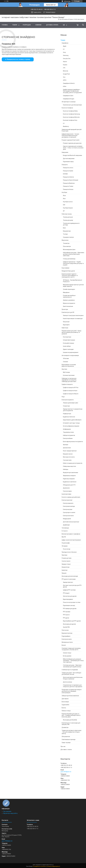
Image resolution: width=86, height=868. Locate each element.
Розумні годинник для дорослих (72, 143)
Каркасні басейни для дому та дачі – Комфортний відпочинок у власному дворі (71, 715)
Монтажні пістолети (69, 457)
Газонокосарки (67, 491)
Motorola (66, 71)
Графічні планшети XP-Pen (71, 388)
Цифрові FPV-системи (69, 590)
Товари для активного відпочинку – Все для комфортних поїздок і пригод (72, 732)
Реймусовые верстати (69, 466)
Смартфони (65, 43)
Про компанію (7, 811)
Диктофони (65, 699)
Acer (64, 199)
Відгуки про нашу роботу (10, 813)
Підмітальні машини (69, 479)
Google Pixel (66, 74)
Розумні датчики (67, 558)
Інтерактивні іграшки (69, 340)
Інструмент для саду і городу (71, 423)
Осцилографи (66, 543)
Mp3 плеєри (66, 372)
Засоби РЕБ (66, 627)
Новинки (38, 25)
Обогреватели (66, 737)
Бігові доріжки (67, 656)
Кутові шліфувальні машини (71, 426)
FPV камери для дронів (70, 609)
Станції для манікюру (69, 259)
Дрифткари (66, 525)
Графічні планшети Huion (70, 391)
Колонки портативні (69, 375)
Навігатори (65, 328)
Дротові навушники (69, 159)
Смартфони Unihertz (69, 83)
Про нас (63, 746)
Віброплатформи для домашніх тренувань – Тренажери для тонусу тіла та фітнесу (73, 661)
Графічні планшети (67, 384)
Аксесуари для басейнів (70, 720)
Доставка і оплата (52, 25)
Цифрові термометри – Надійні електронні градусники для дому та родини (73, 263)
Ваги (64, 228)
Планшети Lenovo (68, 168)
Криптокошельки (68, 306)
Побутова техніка (67, 214)
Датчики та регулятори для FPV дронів (72, 586)
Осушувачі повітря (68, 237)
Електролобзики (68, 438)
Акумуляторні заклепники (71, 473)
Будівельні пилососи (69, 417)
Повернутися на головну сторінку (18, 59)
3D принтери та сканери (69, 102)
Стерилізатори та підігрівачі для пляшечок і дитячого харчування (73, 686)
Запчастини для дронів (70, 596)
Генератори (66, 406)
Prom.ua (51, 865)
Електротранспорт (67, 500)
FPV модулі (66, 593)
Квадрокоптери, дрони (68, 271)
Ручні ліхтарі (67, 549)
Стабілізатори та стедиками (70, 670)
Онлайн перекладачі (69, 289)
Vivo (64, 77)
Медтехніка (65, 240)
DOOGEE (65, 174)
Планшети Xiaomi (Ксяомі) (71, 180)
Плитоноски (65, 630)
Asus (64, 196)
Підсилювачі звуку (68, 162)
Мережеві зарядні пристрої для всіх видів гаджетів (73, 285)
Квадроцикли (67, 519)
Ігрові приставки (66, 494)
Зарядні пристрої (68, 582)
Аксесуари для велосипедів (70, 576)
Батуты (64, 708)
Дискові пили (67, 448)
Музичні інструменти (69, 303)
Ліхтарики (65, 546)
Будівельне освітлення (70, 482)
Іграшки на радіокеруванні (71, 352)
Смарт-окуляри (66, 743)
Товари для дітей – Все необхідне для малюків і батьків (71, 674)
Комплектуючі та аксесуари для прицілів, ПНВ (71, 724)
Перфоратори (67, 414)
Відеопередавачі (68, 599)
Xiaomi (65, 62)
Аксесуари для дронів (69, 624)
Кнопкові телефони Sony (70, 120)
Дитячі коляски (67, 682)
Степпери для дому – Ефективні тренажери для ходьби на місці (72, 666)
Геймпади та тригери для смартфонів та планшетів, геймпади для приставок (69, 380)
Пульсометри (67, 246)
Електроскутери (68, 509)
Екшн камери (65, 268)
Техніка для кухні (68, 217)
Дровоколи (66, 488)
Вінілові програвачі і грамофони (71, 534)
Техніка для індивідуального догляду (71, 224)
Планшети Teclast (68, 186)
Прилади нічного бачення (69, 552)
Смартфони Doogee (69, 99)
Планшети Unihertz (68, 177)
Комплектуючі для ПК (68, 312)
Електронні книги (67, 639)
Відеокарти (66, 325)
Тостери (65, 234)
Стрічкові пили (67, 460)
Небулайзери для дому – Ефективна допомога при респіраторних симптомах (74, 254)
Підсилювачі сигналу (69, 605)
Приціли (64, 573)
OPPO (65, 80)
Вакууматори (67, 231)
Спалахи (65, 362)
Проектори (65, 309)
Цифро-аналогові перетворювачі (71, 540)
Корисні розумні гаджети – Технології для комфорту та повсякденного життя (70, 275)
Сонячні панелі (66, 561)
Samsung (66, 55)
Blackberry (66, 126)
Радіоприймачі (66, 636)
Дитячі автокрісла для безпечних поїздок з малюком (73, 678)
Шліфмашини (67, 429)
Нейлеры (66, 469)
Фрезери (66, 445)
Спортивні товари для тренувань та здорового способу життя (71, 649)
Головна (5, 25)
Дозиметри (65, 727)
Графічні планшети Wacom (71, 394)
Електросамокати (68, 503)
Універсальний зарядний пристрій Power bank (72, 130)
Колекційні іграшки (68, 343)
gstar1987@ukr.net (66, 772)
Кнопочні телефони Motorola (71, 117)
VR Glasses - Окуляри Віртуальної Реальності (73, 281)
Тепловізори (65, 528)
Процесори (66, 322)
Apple (65, 46)
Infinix (65, 86)
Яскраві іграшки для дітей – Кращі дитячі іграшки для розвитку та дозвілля (71, 332)
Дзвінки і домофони (69, 300)
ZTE (64, 68)
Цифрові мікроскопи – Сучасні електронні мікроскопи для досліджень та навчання (70, 136)
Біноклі (64, 645)
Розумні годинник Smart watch (71, 140)
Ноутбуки (64, 192)
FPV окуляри (67, 612)
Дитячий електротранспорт (71, 522)
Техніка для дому (68, 220)
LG (64, 49)
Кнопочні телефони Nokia (70, 111)
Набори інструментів (69, 435)
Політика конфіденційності (53, 866)
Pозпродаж (27, 25)
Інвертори (65, 570)
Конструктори (67, 337)
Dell (64, 205)
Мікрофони (66, 292)
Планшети (65, 165)
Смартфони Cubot (68, 96)
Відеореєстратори (67, 633)
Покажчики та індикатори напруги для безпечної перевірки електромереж (72, 691)
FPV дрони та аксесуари (69, 579)
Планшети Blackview (69, 183)
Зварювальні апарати (69, 476)
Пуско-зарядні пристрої (70, 451)
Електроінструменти (68, 400)
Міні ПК (64, 537)
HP (64, 211)
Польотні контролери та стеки (72, 602)
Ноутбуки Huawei (68, 208)
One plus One (67, 59)
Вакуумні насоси (68, 454)
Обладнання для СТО (69, 485)
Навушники (65, 152)
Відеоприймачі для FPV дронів (72, 621)
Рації (63, 397)
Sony (64, 52)
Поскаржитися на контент (39, 866)
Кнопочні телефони (67, 108)
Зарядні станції (66, 564)
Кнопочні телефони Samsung (71, 114)
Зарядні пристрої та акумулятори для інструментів (73, 410)
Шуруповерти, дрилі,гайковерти (72, 420)
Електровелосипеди (69, 506)
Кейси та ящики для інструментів (73, 463)
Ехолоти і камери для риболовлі (71, 497)
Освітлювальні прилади (69, 739)
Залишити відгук (51, 12)
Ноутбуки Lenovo (68, 202)
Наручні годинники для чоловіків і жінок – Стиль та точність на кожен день (73, 148)
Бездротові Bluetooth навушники (72, 155)
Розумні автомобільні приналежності (69, 296)
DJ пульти (65, 531)
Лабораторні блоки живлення (70, 696)
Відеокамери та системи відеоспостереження (69, 365)
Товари (15, 25)
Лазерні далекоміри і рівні (71, 403)
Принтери (64, 555)
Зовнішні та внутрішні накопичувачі (73, 315)
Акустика (64, 369)
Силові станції (67, 653)
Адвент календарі (68, 349)
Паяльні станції (66, 711)
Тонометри (66, 243)
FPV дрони (66, 618)
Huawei (65, 65)
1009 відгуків (67, 1)
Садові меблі (65, 705)
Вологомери (65, 702)
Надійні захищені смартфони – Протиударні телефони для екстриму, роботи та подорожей (72, 91)
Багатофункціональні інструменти (73, 442)
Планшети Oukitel (68, 171)
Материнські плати (67, 642)
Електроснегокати (68, 516)
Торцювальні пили (68, 432)
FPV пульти (66, 615)
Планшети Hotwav (68, 189)
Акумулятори (66, 567)
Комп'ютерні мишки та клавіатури (73, 319)
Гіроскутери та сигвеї (69, 512)
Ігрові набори (67, 346)
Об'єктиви (66, 358)
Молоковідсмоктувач (69, 250)
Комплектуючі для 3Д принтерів (72, 105)
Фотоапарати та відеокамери (70, 355)
